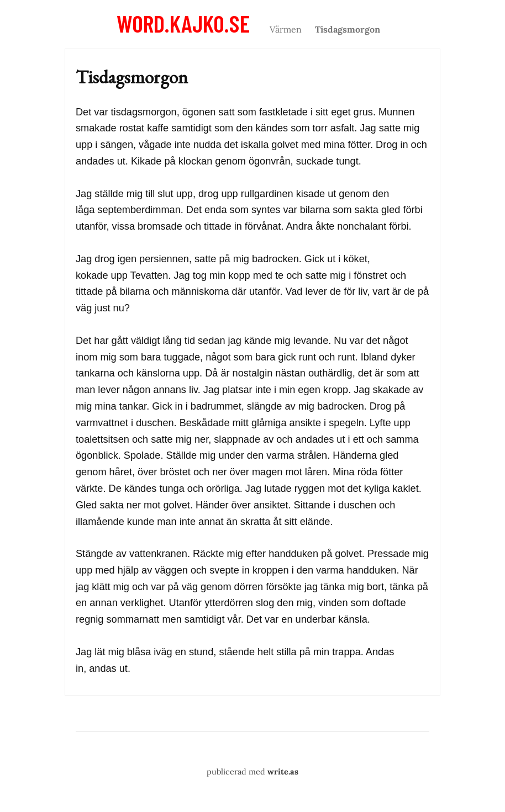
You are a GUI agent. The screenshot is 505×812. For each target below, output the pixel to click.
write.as (283, 772)
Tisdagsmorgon (348, 29)
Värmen (286, 29)
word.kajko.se (183, 23)
